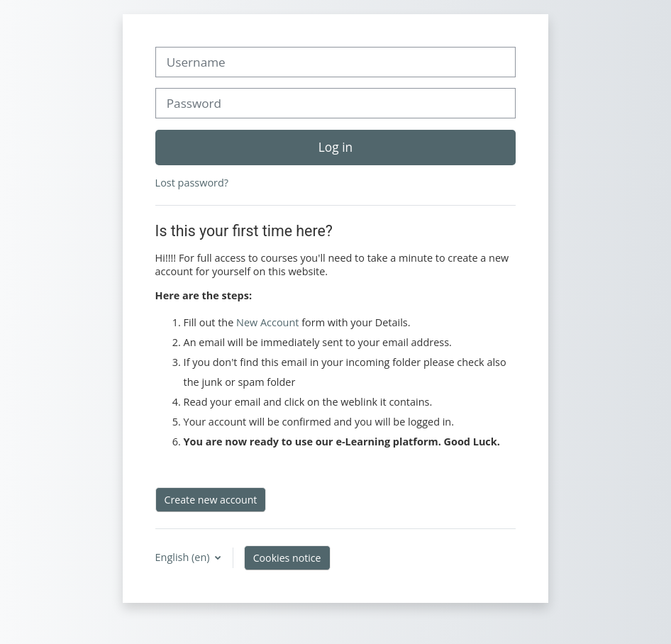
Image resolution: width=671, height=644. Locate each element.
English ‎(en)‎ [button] (184, 557)
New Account (267, 322)
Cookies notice (287, 558)
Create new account (211, 500)
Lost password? (192, 183)
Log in (335, 147)
